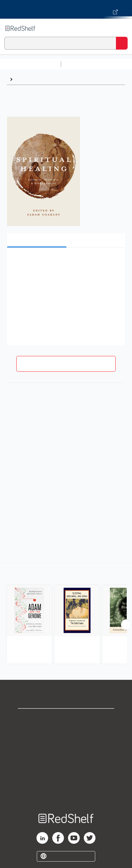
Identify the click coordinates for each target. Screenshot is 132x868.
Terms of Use (66, 756)
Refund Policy (66, 769)
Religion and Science (38, 79)
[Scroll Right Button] (126, 625)
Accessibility (66, 782)
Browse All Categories (30, 64)
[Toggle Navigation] (122, 28)
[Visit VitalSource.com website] (66, 9)
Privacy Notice (66, 744)
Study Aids (79, 64)
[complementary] (66, 614)
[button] (65, 261)
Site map (66, 795)
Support (66, 731)
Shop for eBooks (66, 718)
